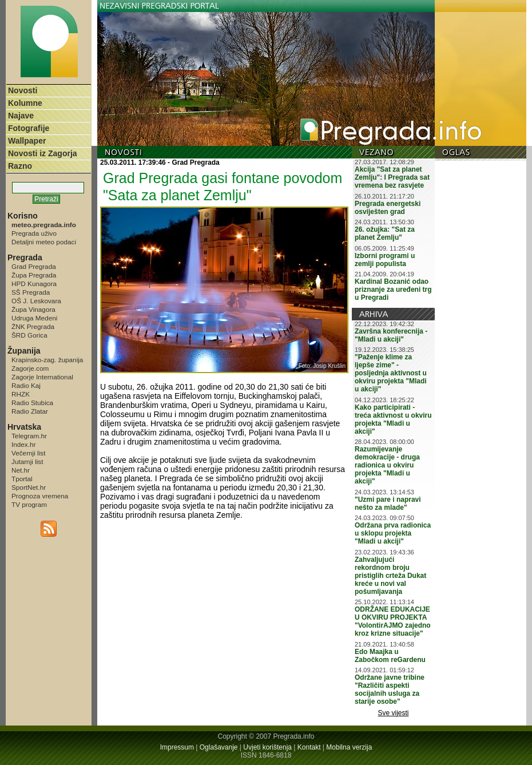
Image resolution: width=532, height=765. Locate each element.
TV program (29, 504)
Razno (20, 166)
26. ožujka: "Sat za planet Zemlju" (385, 233)
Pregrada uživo (34, 233)
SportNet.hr (29, 487)
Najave (21, 116)
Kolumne (25, 103)
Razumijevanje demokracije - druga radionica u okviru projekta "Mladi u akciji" (387, 465)
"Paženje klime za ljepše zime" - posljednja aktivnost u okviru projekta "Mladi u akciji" (391, 373)
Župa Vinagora (33, 309)
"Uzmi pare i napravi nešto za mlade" (388, 504)
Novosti (23, 90)
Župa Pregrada (34, 275)
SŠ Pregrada (31, 292)
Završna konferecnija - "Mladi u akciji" (391, 335)
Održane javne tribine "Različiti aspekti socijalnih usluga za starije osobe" (390, 689)
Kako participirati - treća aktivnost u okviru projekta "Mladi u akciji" (393, 419)
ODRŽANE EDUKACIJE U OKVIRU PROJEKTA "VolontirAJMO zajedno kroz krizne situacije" (393, 621)
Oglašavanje (219, 747)
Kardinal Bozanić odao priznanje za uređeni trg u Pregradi (393, 290)
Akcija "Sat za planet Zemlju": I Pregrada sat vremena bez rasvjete (392, 177)
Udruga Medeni (34, 318)
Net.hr (21, 470)
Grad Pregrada (34, 266)
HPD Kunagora (34, 284)
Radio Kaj (26, 385)
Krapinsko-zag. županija (47, 360)
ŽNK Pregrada (33, 326)
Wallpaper (27, 141)
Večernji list (28, 453)
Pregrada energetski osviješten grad (388, 208)
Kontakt (309, 747)
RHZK (21, 394)
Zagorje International (42, 377)
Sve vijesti (394, 713)
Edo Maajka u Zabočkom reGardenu (390, 656)
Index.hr (23, 444)
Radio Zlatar (30, 411)
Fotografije (29, 128)
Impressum (177, 747)
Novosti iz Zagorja (43, 153)
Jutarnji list (27, 461)
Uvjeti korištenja (267, 747)
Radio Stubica (32, 403)
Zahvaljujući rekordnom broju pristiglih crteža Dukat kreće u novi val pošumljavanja (390, 576)
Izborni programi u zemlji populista (385, 260)
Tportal (22, 479)
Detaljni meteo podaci (44, 242)
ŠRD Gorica (29, 335)
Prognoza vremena (40, 496)
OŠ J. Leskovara (36, 301)
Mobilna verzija (349, 747)
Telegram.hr (29, 436)
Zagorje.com (30, 368)
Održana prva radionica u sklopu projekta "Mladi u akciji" (393, 533)
